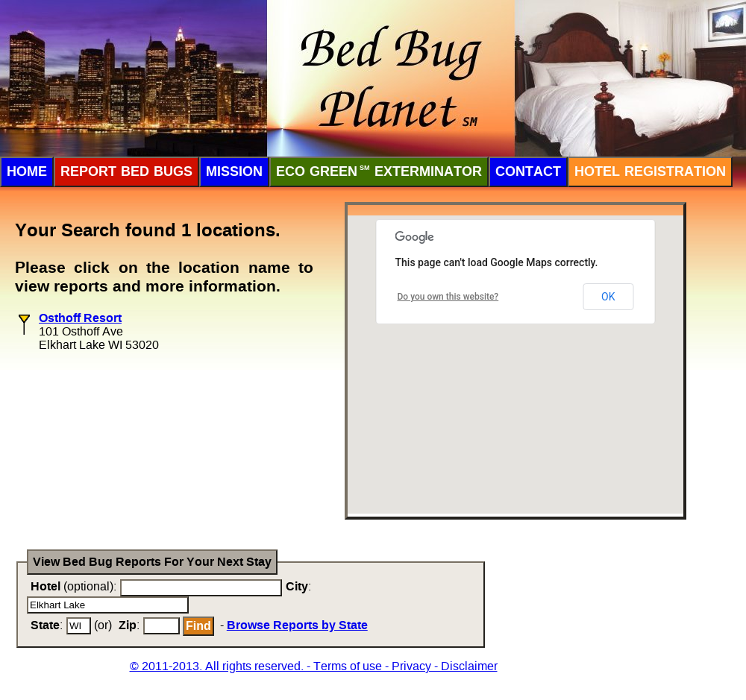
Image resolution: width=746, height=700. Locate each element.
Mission (234, 171)
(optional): (73, 586)
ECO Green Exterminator (379, 171)
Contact (528, 171)
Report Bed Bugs (126, 171)
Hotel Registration (650, 171)
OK (608, 297)
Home (27, 171)
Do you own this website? (448, 297)
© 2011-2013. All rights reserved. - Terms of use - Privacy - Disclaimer (314, 666)
